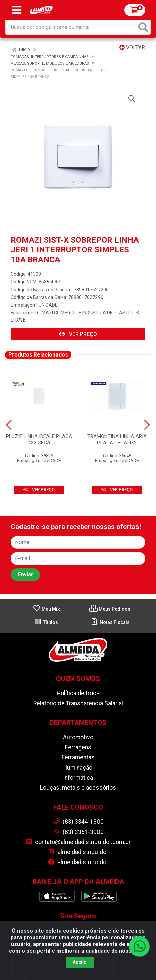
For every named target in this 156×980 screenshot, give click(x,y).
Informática (78, 778)
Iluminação (78, 768)
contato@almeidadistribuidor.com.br (78, 842)
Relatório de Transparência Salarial (78, 703)
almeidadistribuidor (78, 852)
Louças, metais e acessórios (78, 788)
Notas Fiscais (110, 622)
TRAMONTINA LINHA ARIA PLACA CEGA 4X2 (117, 440)
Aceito (80, 962)
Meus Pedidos (110, 609)
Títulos (46, 622)
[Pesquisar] (143, 27)
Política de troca (78, 693)
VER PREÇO (78, 334)
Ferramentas (78, 757)
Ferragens (78, 747)
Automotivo (78, 737)
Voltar (132, 48)
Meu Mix (46, 609)
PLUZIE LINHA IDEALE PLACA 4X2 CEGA (39, 440)
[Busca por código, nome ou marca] (71, 27)
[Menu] (17, 10)
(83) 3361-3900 (78, 832)
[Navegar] (9, 425)
